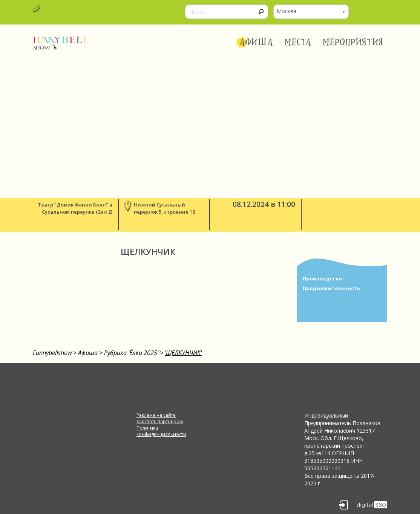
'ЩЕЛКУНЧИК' (183, 353)
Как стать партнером (160, 421)
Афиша (256, 42)
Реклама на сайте (156, 415)
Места (298, 42)
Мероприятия (353, 42)
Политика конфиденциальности (161, 431)
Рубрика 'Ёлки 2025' (131, 353)
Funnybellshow (52, 353)
